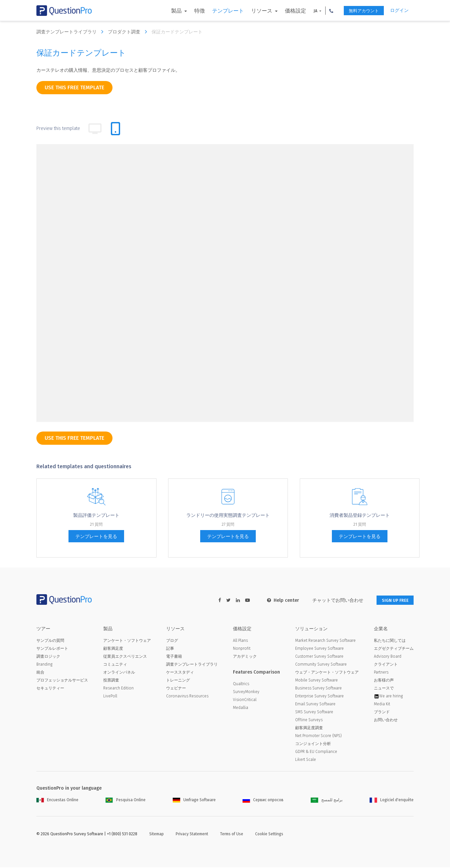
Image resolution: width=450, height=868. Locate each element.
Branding (44, 665)
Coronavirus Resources (187, 697)
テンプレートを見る (96, 537)
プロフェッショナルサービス (62, 681)
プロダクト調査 (129, 32)
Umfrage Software (194, 801)
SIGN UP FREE (393, 600)
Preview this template (58, 128)
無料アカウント (360, 11)
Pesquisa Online (126, 801)
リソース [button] (256, 11)
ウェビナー (176, 689)
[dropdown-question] (106, 184)
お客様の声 (384, 681)
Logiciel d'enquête (392, 801)
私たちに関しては (390, 641)
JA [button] (309, 11)
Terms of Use (232, 835)
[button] (325, 11)
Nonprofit (242, 649)
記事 (170, 649)
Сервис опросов (263, 801)
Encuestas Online (57, 801)
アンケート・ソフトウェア (127, 641)
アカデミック (245, 657)
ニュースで (384, 689)
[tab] (115, 129)
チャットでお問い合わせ (333, 600)
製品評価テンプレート (96, 515)
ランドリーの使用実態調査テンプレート (228, 515)
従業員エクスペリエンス (125, 657)
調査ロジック (48, 657)
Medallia (241, 708)
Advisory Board (388, 657)
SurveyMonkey (246, 692)
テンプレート (221, 11)
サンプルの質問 (50, 641)
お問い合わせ (386, 721)
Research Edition (118, 689)
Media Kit (382, 705)
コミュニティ (115, 665)
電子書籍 (174, 657)
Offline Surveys (309, 721)
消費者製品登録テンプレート (360, 515)
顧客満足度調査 (309, 728)
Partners (381, 673)
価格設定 (289, 11)
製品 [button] (170, 11)
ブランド (382, 713)
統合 (40, 673)
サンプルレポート (52, 649)
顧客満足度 (113, 649)
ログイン (399, 10)
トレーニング (178, 681)
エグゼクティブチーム (394, 649)
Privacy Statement (192, 835)
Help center (278, 600)
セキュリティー (50, 689)
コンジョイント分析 (313, 744)
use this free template (74, 87)
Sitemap (157, 835)
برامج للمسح (327, 801)
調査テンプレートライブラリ (71, 32)
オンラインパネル (119, 673)
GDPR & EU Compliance (316, 752)
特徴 (193, 11)
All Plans (240, 641)
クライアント (386, 665)
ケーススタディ (180, 673)
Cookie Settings (269, 835)
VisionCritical (245, 700)
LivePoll (110, 697)
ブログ (172, 641)
